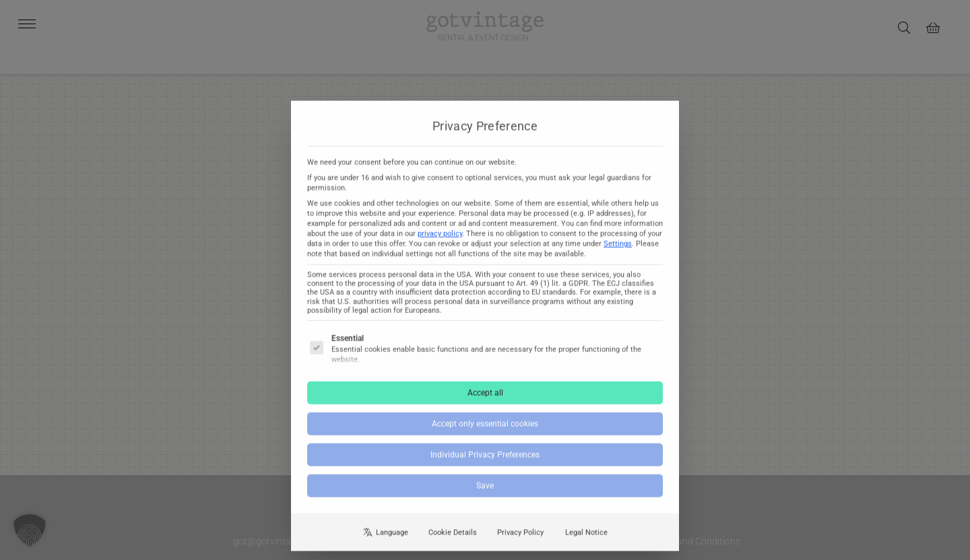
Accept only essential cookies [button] (485, 433)
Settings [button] (618, 253)
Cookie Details (453, 541)
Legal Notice (586, 541)
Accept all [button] (485, 402)
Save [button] (485, 495)
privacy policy (440, 243)
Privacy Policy (520, 541)
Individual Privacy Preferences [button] (485, 464)
